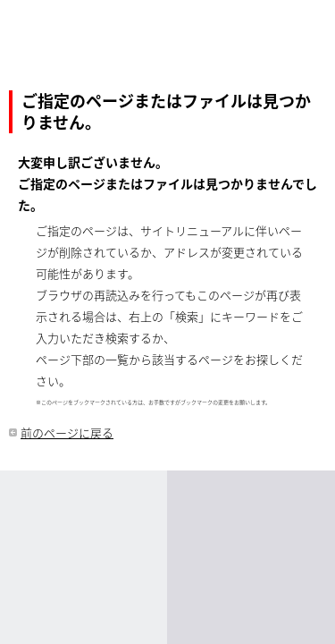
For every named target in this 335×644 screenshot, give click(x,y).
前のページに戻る (67, 432)
